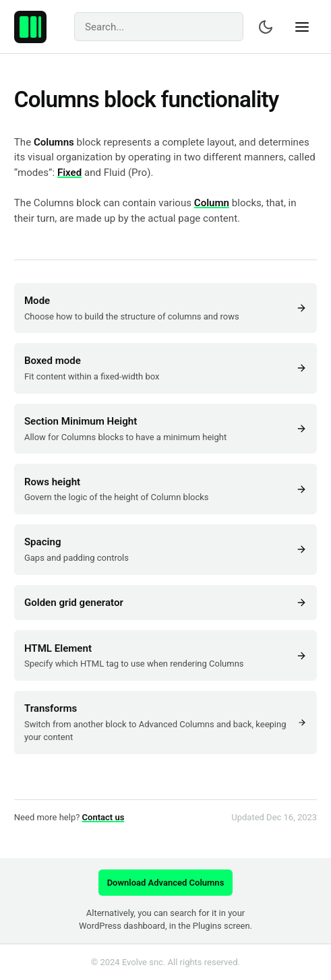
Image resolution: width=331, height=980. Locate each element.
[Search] (159, 27)
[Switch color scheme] (266, 27)
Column (212, 203)
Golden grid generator (165, 603)
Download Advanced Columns (166, 883)
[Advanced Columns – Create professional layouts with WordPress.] (30, 27)
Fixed (69, 173)
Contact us (103, 817)
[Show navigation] (302, 27)
